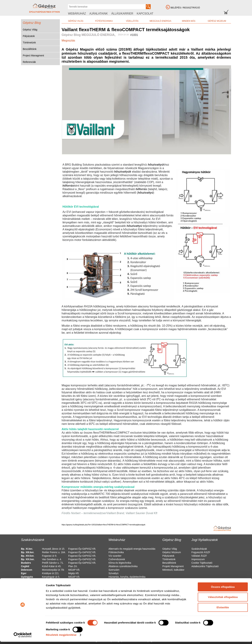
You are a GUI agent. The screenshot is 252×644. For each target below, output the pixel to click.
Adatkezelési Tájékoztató (205, 566)
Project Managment (33, 55)
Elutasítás (223, 610)
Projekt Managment (173, 566)
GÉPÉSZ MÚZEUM (217, 21)
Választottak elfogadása (223, 599)
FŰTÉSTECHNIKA (104, 21)
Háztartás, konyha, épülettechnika (127, 577)
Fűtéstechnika (116, 552)
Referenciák (29, 62)
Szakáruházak (199, 549)
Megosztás (68, 41)
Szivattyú (113, 573)
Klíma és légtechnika (120, 563)
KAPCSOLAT (145, 14)
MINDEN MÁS (189, 21)
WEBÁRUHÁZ (77, 14)
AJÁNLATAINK (99, 14)
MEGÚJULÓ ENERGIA (160, 21)
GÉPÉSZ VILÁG (76, 21)
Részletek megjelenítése (61, 637)
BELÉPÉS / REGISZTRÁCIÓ (185, 8)
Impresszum (198, 559)
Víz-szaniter (115, 556)
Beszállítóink (30, 49)
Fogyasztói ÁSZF (201, 552)
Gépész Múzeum (172, 552)
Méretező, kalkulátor (173, 570)
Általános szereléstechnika (123, 566)
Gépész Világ (30, 30)
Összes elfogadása (223, 589)
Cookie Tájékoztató (202, 563)
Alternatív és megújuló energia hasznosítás (132, 549)
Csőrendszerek (117, 559)
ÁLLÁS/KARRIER (122, 14)
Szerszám (114, 570)
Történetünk (29, 43)
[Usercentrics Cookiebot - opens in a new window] (23, 637)
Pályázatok (29, 36)
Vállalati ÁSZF (199, 556)
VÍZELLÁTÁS (132, 21)
